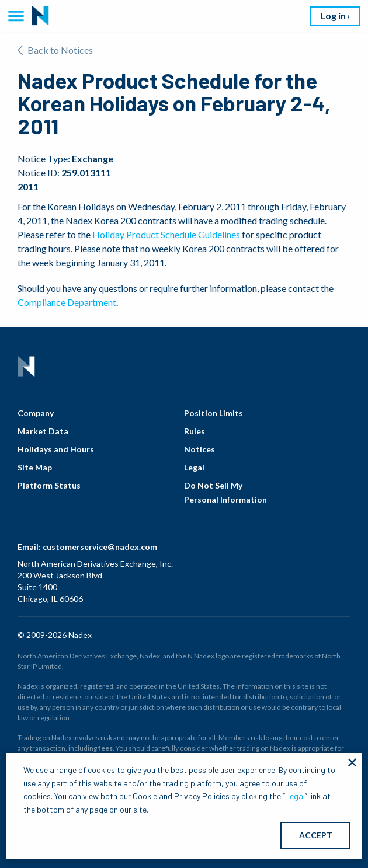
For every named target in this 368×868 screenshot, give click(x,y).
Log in (333, 15)
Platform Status (49, 485)
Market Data (43, 431)
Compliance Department (67, 302)
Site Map (35, 467)
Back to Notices (55, 50)
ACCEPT (316, 835)
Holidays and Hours (56, 449)
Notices (199, 449)
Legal (194, 467)
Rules (195, 431)
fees (105, 748)
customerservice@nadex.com (100, 547)
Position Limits (213, 413)
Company (36, 413)
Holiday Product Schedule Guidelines (166, 234)
